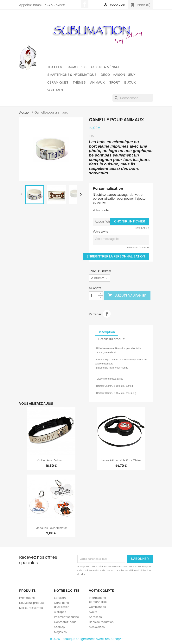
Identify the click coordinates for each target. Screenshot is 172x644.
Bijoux (130, 82)
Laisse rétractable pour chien (121, 460)
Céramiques (58, 82)
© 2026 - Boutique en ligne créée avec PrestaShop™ (86, 639)
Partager (107, 314)
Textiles (55, 67)
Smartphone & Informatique (72, 75)
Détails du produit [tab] (111, 339)
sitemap (59, 627)
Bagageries (76, 67)
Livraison (60, 598)
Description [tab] (106, 332)
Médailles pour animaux (51, 528)
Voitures (55, 90)
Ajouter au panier (127, 296)
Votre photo (101, 210)
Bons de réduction (101, 622)
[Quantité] (94, 296)
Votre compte (101, 591)
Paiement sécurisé (67, 617)
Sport (115, 82)
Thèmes (79, 82)
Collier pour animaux (51, 460)
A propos (60, 612)
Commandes (97, 607)
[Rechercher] (133, 98)
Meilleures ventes (31, 608)
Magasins (60, 632)
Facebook (85, 4)
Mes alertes (97, 627)
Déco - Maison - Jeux (118, 75)
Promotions (27, 598)
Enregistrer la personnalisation (116, 256)
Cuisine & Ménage (106, 67)
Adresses (95, 617)
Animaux (97, 82)
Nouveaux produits (32, 603)
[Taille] (100, 278)
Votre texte (101, 231)
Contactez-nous (65, 622)
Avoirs (93, 612)
